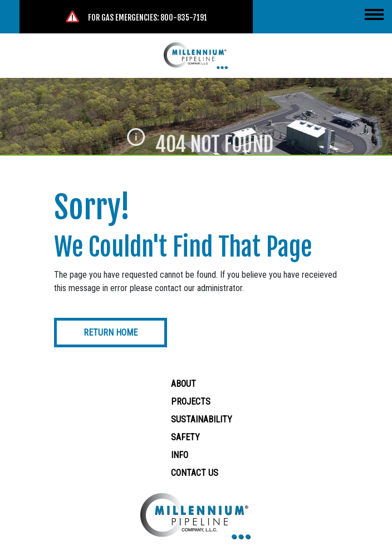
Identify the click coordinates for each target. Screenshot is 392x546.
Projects (191, 402)
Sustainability (202, 419)
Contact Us (195, 473)
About (183, 384)
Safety (185, 437)
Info (180, 455)
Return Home (111, 333)
